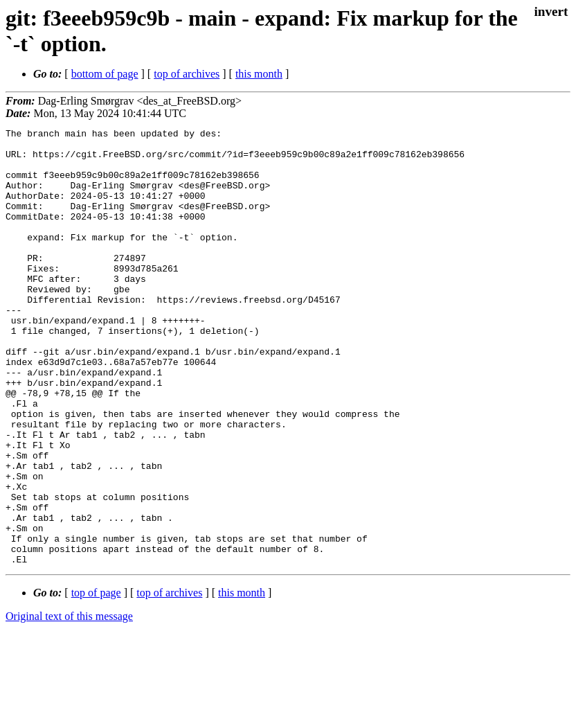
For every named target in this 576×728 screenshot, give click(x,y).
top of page (96, 680)
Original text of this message (69, 703)
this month (259, 74)
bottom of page (105, 74)
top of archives (187, 74)
